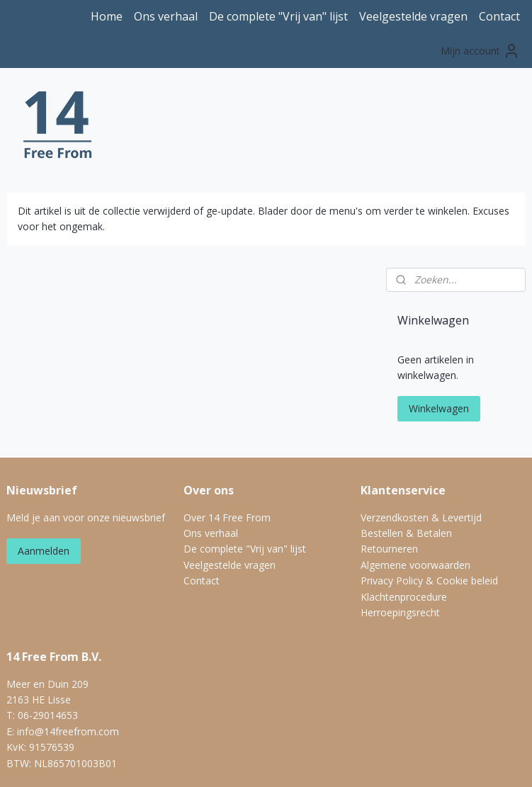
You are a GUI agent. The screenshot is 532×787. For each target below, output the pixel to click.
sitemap (209, 761)
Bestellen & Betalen (406, 457)
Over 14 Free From (227, 442)
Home (107, 16)
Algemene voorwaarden (415, 489)
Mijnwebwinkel (417, 761)
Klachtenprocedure (404, 521)
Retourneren (389, 474)
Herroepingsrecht (400, 537)
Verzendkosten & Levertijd (421, 442)
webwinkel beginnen (293, 761)
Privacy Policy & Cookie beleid (429, 505)
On (190, 457)
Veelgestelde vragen (413, 16)
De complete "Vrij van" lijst (278, 16)
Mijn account (480, 51)
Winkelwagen (439, 333)
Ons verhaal (166, 16)
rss (239, 761)
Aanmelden (44, 475)
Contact (499, 16)
